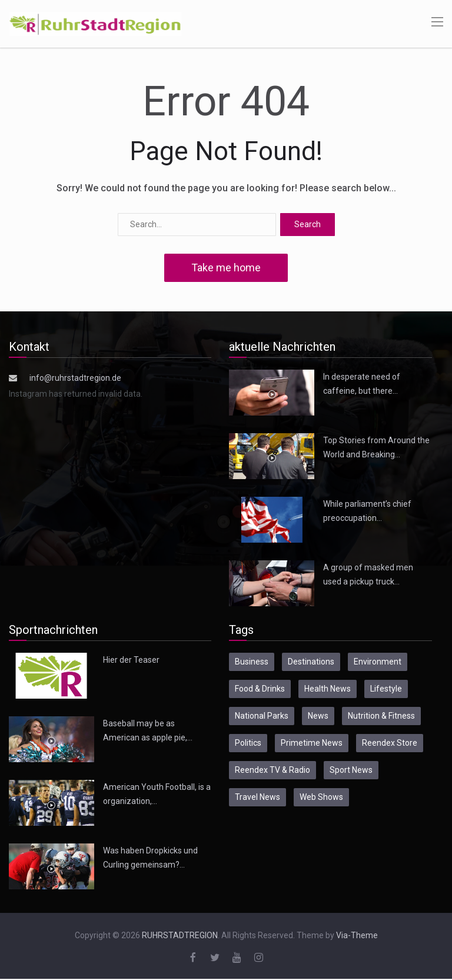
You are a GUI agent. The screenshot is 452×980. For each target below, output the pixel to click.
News (318, 716)
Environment (378, 662)
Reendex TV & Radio (272, 770)
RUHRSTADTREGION (180, 935)
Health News (328, 689)
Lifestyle (386, 689)
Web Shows (321, 797)
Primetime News (312, 743)
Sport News (351, 770)
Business (252, 662)
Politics (248, 743)
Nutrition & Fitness (381, 716)
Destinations (311, 662)
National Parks (262, 716)
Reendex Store (390, 743)
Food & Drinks (260, 689)
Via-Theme (357, 935)
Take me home (226, 268)
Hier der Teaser (131, 660)
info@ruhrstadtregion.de (75, 378)
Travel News (257, 797)
